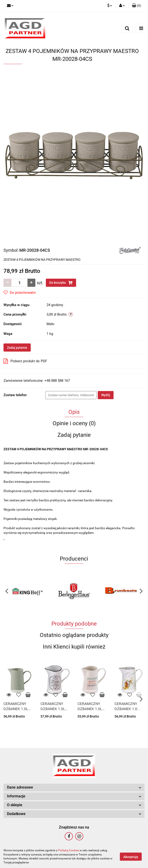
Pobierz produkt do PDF (25, 361)
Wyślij (106, 395)
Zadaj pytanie (17, 348)
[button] (136, 6)
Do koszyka (61, 283)
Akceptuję (131, 857)
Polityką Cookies (68, 850)
